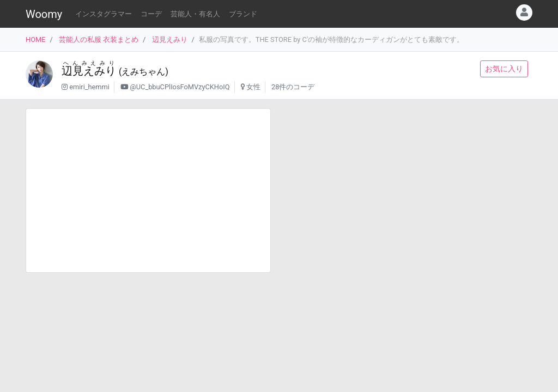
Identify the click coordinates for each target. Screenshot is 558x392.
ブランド (243, 14)
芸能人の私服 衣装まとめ (99, 39)
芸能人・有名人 (195, 14)
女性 (253, 87)
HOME (35, 39)
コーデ (151, 14)
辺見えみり (170, 39)
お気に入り (504, 69)
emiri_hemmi (89, 87)
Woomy (44, 14)
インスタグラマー (104, 14)
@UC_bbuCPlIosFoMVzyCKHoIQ (180, 87)
